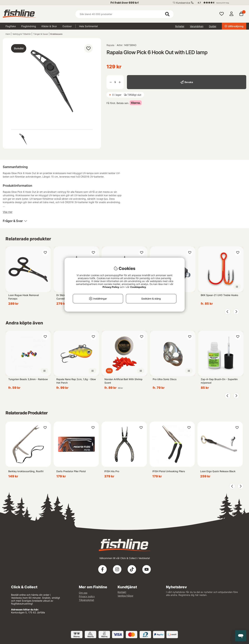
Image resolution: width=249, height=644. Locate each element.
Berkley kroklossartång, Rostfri (26, 471)
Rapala (110, 45)
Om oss (83, 593)
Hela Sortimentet (88, 26)
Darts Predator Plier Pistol (71, 471)
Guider (213, 26)
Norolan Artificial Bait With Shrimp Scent (123, 381)
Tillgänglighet (86, 600)
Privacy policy (87, 596)
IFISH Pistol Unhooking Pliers (169, 471)
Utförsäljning (234, 26)
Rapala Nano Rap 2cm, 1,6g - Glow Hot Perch (76, 381)
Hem (8, 34)
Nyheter (180, 26)
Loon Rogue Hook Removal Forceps (24, 297)
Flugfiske (11, 26)
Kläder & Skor (49, 26)
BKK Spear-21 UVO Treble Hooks (220, 295)
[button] (220, 3)
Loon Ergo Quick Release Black (218, 471)
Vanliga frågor (125, 596)
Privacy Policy (111, 287)
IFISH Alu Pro (112, 471)
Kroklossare (56, 34)
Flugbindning (29, 26)
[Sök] (124, 14)
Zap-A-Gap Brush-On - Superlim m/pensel (219, 381)
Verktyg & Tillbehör (22, 34)
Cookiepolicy (138, 287)
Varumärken (197, 26)
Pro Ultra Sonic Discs (165, 379)
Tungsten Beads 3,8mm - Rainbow (28, 379)
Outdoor (67, 26)
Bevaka (189, 82)
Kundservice (183, 3)
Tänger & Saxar (41, 34)
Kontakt (122, 592)
